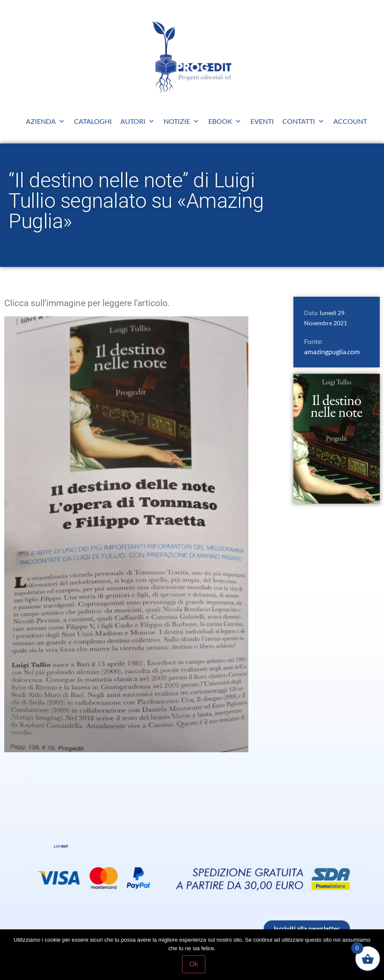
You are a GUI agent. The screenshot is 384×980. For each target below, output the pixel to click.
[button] (46, 121)
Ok (194, 964)
